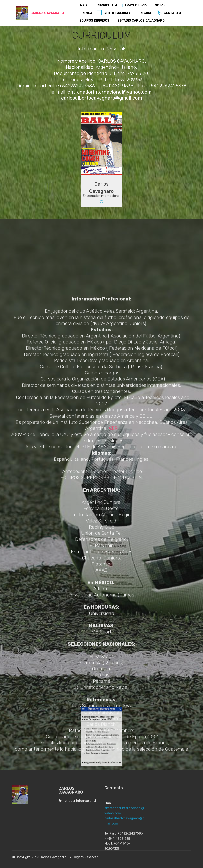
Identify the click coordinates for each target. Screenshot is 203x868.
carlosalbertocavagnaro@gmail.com (102, 99)
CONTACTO (169, 13)
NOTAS (158, 5)
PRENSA (84, 13)
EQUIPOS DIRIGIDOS (93, 20)
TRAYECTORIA (134, 5)
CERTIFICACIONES (114, 13)
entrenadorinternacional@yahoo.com (110, 93)
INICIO (82, 5)
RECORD (144, 13)
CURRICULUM (105, 5)
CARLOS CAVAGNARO (47, 13)
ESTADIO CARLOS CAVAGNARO (139, 20)
